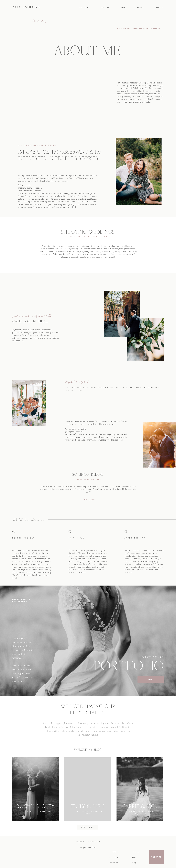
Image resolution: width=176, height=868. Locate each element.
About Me (105, 7)
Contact (160, 7)
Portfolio (84, 7)
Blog (123, 7)
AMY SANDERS (84, 856)
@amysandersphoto (88, 847)
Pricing (141, 7)
